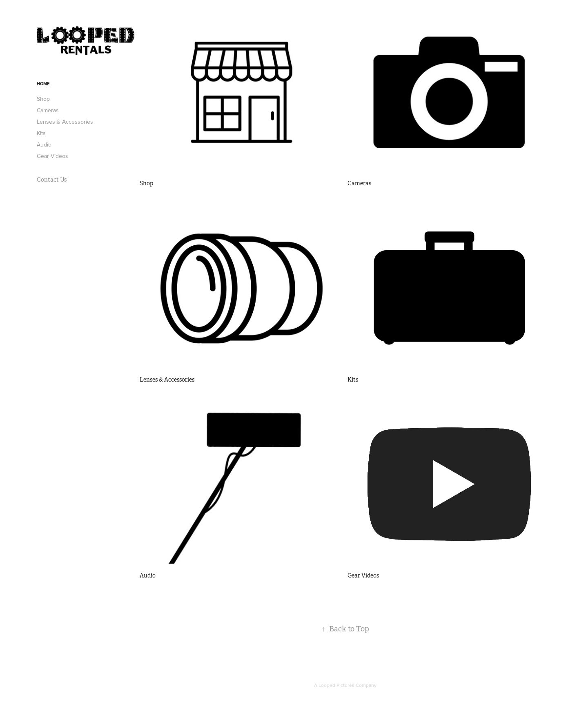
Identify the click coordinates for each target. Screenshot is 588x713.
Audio (44, 144)
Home (43, 84)
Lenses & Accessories (65, 122)
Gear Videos (52, 156)
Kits (41, 133)
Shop (43, 99)
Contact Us (52, 180)
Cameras (48, 110)
